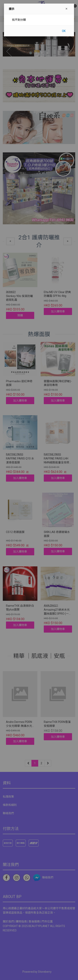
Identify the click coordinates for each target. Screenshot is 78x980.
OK (64, 31)
